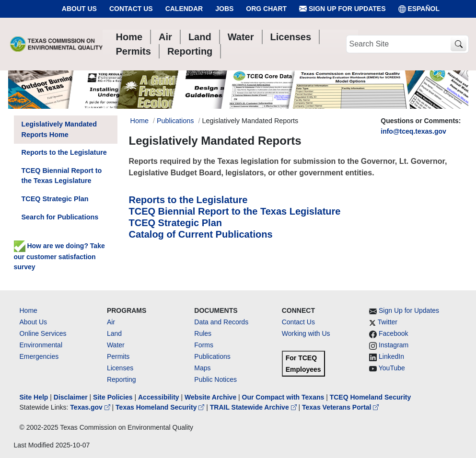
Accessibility (160, 397)
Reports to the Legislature (188, 200)
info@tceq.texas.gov (413, 131)
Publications (175, 121)
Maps (202, 368)
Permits (118, 356)
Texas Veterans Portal (340, 407)
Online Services (43, 333)
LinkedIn (391, 356)
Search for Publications (60, 217)
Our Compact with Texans (283, 397)
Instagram (394, 345)
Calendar (184, 9)
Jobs (224, 9)
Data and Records (221, 322)
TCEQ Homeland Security (371, 397)
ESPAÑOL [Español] (419, 9)
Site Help (34, 397)
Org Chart (266, 9)
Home (29, 310)
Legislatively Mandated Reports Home (59, 129)
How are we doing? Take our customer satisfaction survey (59, 256)
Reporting (122, 379)
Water (116, 345)
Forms (204, 345)
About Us (79, 9)
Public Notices (215, 379)
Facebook (393, 333)
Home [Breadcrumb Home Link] (139, 121)
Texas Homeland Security (161, 407)
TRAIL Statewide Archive (254, 407)
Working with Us (306, 333)
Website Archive (210, 397)
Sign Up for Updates (342, 9)
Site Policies (113, 397)
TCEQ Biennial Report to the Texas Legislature (235, 211)
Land (114, 333)
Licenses (120, 368)
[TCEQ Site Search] (459, 44)
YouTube (392, 368)
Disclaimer (71, 397)
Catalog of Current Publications (201, 234)
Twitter (388, 322)
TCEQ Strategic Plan (176, 223)
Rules (203, 333)
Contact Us (131, 9)
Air (111, 322)
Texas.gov (91, 407)
